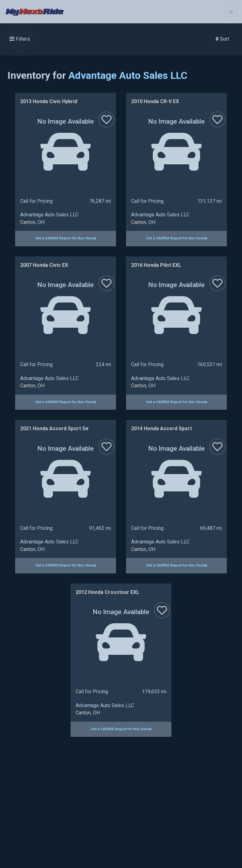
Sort (222, 39)
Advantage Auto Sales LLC (128, 75)
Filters (20, 39)
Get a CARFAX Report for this (66, 238)
